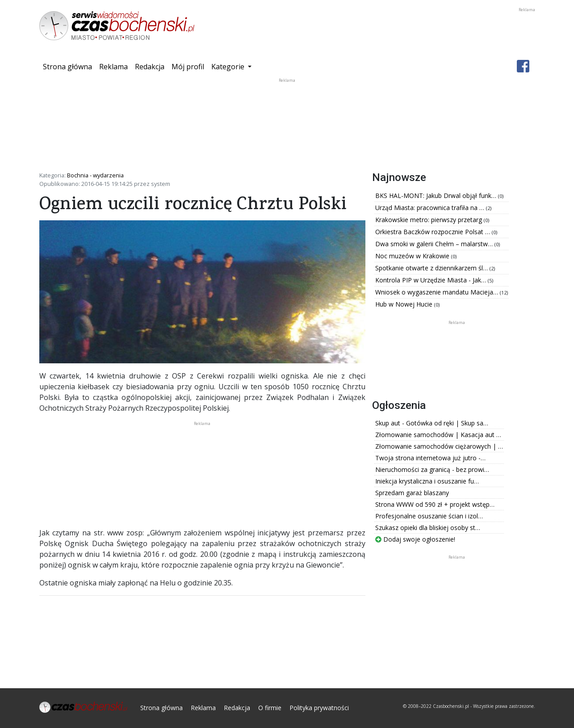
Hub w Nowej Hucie (405, 304)
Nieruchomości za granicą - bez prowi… (432, 469)
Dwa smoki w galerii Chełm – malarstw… (435, 244)
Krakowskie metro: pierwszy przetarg (429, 220)
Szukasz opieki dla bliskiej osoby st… (428, 528)
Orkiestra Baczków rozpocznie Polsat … (434, 232)
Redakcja (150, 67)
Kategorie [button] (229, 67)
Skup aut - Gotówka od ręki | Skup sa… (432, 423)
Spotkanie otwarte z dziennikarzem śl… (432, 268)
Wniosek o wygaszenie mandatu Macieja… (438, 292)
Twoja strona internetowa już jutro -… (430, 458)
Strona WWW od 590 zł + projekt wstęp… (435, 504)
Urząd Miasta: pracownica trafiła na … (431, 208)
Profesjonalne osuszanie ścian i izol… (429, 516)
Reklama (113, 67)
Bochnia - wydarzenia (95, 175)
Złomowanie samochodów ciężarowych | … (439, 446)
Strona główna (69, 66)
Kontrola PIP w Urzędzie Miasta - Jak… (432, 280)
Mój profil (188, 67)
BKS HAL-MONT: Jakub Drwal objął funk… (437, 196)
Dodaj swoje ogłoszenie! (415, 539)
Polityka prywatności (319, 708)
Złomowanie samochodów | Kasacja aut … (438, 435)
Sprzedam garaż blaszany (412, 493)
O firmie (270, 708)
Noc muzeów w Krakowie (413, 256)
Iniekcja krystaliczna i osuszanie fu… (427, 481)
